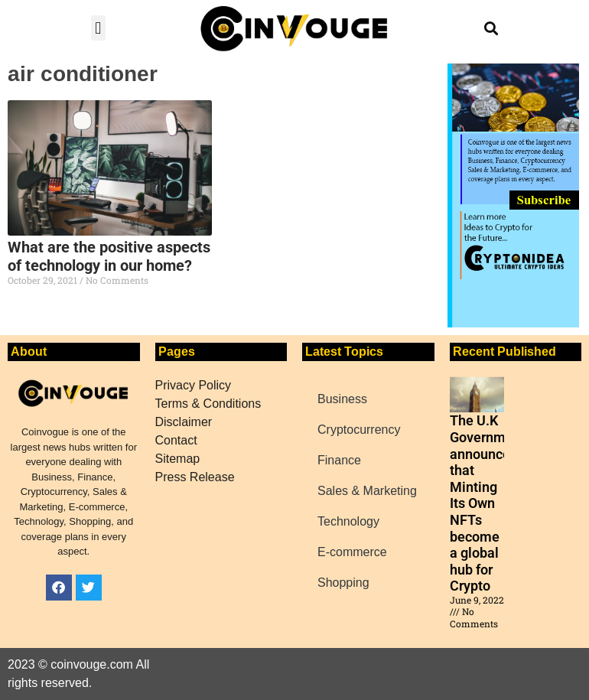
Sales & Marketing (367, 491)
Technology (348, 521)
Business (342, 399)
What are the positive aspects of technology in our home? (109, 256)
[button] (98, 28)
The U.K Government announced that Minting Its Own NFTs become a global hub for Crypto (488, 503)
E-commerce (352, 552)
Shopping (343, 583)
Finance (339, 460)
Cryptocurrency (359, 430)
